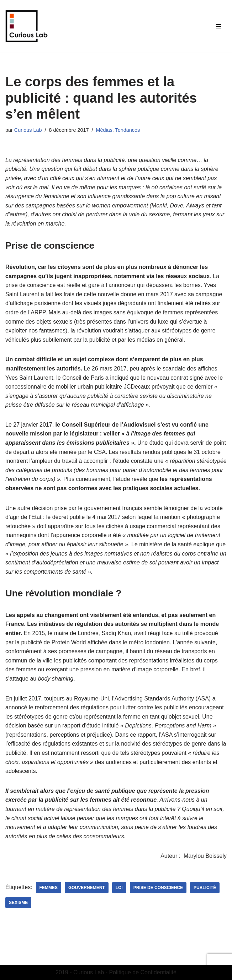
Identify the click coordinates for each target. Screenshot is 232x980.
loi (119, 888)
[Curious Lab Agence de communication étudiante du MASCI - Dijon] (27, 26)
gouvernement (87, 888)
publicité (205, 888)
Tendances (128, 130)
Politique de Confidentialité (143, 972)
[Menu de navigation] (219, 26)
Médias (104, 130)
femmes (49, 888)
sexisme (18, 903)
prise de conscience (158, 888)
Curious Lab (28, 130)
